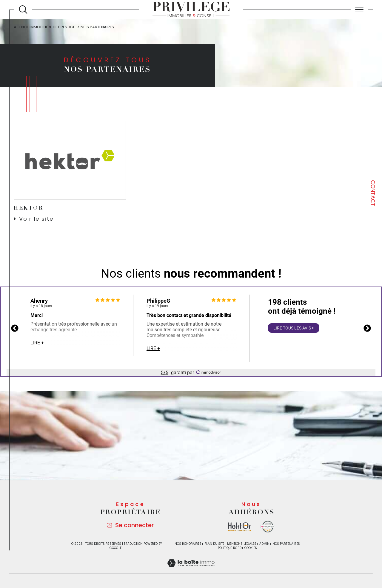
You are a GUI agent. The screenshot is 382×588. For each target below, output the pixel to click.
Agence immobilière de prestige (44, 27)
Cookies (251, 548)
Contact (373, 193)
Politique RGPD (230, 548)
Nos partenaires (286, 544)
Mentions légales (242, 544)
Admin (264, 544)
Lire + (37, 343)
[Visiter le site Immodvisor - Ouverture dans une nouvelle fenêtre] (268, 527)
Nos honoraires (188, 544)
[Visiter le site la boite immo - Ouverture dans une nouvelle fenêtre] (240, 527)
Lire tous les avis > (294, 328)
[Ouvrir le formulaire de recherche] (23, 10)
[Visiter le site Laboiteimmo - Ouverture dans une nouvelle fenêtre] (191, 570)
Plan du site (214, 544)
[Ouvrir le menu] (359, 10)
